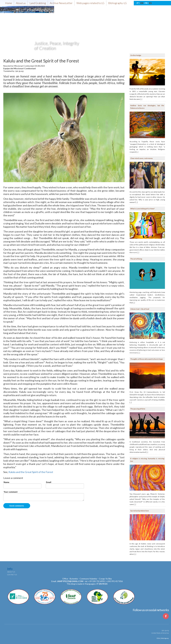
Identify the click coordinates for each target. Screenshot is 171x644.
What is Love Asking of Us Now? (142, 209)
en (100, 584)
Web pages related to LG (90, 3)
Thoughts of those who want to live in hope (147, 359)
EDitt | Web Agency (163, 638)
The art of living (136, 259)
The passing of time (138, 409)
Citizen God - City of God (140, 309)
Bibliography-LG (117, 3)
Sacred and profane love (140, 511)
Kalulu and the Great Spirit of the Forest (31, 472)
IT (138, 3)
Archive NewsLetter (61, 3)
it (98, 584)
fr (103, 584)
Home (9, 3)
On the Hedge (136, 55)
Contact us (12, 575)
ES (150, 3)
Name (6, 482)
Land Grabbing (38, 3)
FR (146, 3)
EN (142, 3)
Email (49, 482)
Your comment (11, 492)
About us (21, 3)
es (106, 584)
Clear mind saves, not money (141, 158)
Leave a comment (13, 478)
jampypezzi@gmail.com (70, 581)
